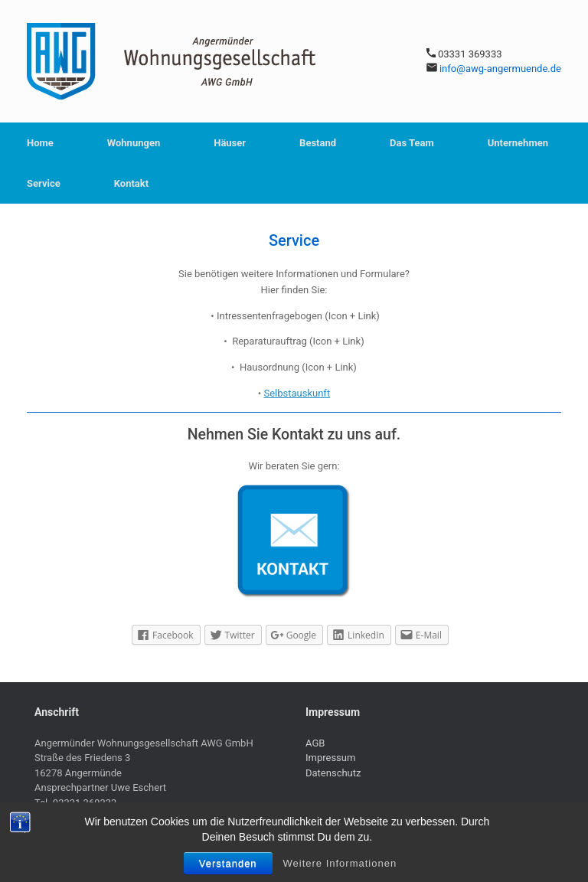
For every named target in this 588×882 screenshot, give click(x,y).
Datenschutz (333, 773)
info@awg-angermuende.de (500, 69)
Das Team (412, 143)
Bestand (318, 143)
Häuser (230, 143)
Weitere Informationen (340, 863)
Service (44, 183)
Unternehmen (518, 143)
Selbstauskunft (297, 393)
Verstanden (228, 863)
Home (40, 143)
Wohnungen (134, 143)
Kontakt (131, 183)
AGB (315, 743)
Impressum (330, 758)
